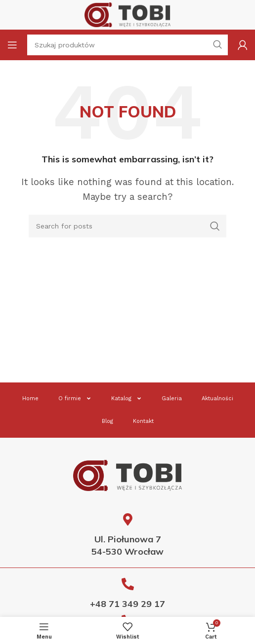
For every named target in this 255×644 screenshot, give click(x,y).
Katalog (127, 398)
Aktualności (217, 398)
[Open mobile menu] (12, 45)
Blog (107, 421)
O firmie (75, 398)
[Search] (127, 226)
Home (30, 398)
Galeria (172, 398)
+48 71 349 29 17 (127, 604)
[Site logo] (127, 14)
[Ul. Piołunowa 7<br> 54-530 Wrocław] (128, 519)
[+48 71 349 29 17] (128, 584)
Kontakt (143, 421)
